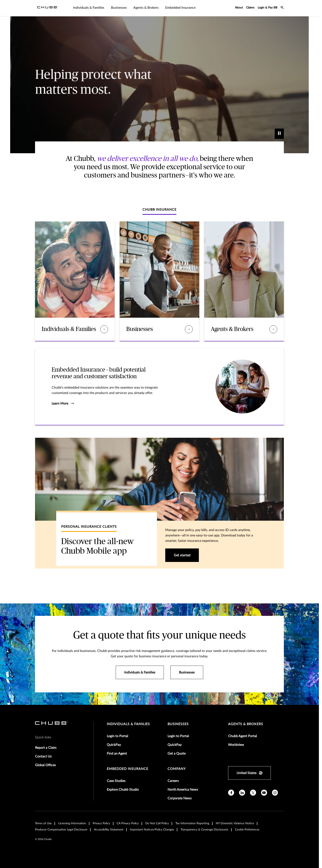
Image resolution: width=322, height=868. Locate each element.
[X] (253, 793)
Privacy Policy (101, 823)
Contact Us (43, 756)
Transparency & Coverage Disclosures (204, 830)
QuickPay (114, 745)
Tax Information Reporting (192, 823)
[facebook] (231, 793)
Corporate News (180, 798)
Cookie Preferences (247, 830)
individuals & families (128, 724)
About (239, 8)
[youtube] (264, 793)
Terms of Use (43, 823)
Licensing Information (72, 823)
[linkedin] (242, 793)
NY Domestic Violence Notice (235, 823)
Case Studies (116, 781)
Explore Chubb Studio (123, 790)
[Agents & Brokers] (273, 329)
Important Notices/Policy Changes (152, 830)
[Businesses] (189, 329)
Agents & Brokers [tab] (146, 8)
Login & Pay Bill (267, 8)
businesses (178, 724)
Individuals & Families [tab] (89, 8)
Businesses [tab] (119, 8)
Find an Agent (117, 754)
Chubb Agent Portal (242, 736)
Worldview (236, 745)
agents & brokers (246, 724)
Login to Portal (117, 736)
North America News (183, 790)
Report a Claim (46, 748)
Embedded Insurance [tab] (180, 8)
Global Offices (45, 765)
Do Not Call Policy (157, 823)
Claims (250, 8)
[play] (279, 134)
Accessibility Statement (109, 830)
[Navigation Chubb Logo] (47, 8)
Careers (173, 781)
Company (177, 769)
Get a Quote (177, 754)
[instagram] (275, 793)
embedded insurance (128, 769)
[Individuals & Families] (104, 329)
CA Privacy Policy (128, 823)
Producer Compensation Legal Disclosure (61, 830)
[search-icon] (282, 8)
